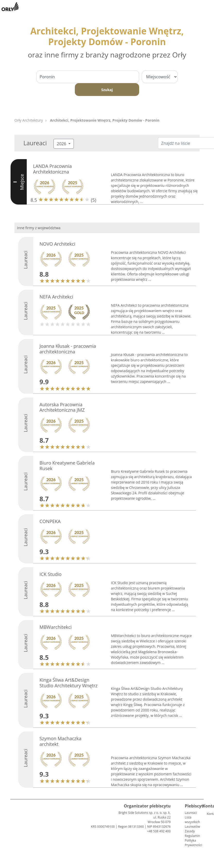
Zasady (190, 831)
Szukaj (107, 90)
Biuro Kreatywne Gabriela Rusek (67, 466)
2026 (62, 144)
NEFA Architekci (56, 297)
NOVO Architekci (57, 244)
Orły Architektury (29, 120)
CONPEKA (50, 521)
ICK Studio (51, 574)
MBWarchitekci (56, 627)
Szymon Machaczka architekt (61, 741)
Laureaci (191, 813)
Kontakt (209, 814)
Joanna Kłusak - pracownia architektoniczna (68, 349)
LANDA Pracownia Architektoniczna (53, 169)
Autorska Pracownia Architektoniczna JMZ (62, 407)
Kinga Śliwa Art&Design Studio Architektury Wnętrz (69, 683)
